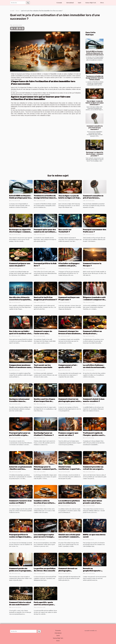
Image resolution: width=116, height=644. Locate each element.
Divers (102, 3)
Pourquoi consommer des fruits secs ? (95, 231)
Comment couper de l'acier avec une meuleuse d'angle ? (43, 334)
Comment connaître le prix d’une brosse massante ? (95, 128)
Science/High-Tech (91, 3)
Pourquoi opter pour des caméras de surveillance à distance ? (45, 232)
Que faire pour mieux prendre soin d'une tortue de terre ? (92, 503)
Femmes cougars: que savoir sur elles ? (68, 434)
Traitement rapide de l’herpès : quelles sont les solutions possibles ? (95, 435)
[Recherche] (18, 3)
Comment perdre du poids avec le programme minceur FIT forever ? (20, 571)
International (70, 3)
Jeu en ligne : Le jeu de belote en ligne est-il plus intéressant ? (95, 103)
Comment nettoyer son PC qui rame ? (69, 298)
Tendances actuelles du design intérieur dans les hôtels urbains (95, 78)
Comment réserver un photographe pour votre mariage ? (69, 401)
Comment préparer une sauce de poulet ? (20, 265)
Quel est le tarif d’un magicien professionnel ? (45, 298)
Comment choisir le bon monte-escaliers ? (94, 400)
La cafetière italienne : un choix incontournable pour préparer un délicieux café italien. (94, 368)
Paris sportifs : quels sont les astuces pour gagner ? (44, 605)
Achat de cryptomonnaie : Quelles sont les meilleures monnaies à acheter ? (21, 470)
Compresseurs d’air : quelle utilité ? (68, 366)
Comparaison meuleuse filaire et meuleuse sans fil (20, 367)
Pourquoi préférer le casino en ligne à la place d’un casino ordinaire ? (20, 537)
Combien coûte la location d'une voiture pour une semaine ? (44, 503)
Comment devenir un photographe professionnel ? (68, 571)
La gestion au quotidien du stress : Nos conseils (45, 570)
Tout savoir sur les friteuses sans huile (43, 366)
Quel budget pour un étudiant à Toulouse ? (44, 434)
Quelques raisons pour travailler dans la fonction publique (19, 401)
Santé (80, 3)
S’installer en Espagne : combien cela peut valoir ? (69, 266)
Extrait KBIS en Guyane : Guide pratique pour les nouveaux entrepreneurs (95, 53)
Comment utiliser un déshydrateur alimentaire (92, 334)
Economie (59, 3)
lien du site (14, 91)
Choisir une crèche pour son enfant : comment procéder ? (69, 537)
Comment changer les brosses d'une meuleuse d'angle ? (69, 334)
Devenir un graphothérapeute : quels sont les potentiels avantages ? (94, 572)
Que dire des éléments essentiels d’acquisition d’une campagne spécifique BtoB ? (20, 301)
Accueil (12, 11)
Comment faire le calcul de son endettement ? (20, 603)
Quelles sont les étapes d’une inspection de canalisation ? (44, 401)
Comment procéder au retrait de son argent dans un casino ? (93, 469)
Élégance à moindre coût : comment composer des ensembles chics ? (94, 300)
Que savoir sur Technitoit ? (65, 231)
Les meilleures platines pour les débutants (69, 502)
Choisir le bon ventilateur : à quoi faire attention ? (70, 469)
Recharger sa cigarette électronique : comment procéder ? (95, 154)
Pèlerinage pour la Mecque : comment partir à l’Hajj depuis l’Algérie (45, 469)
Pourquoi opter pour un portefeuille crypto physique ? (20, 435)
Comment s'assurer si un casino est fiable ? (20, 502)
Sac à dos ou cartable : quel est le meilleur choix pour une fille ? (21, 334)
